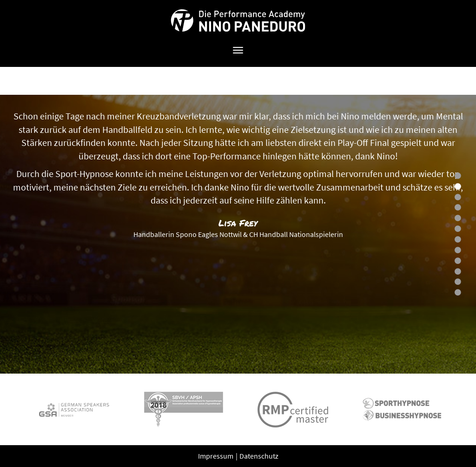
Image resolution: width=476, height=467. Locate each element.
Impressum (216, 456)
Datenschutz (259, 456)
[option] (238, 234)
